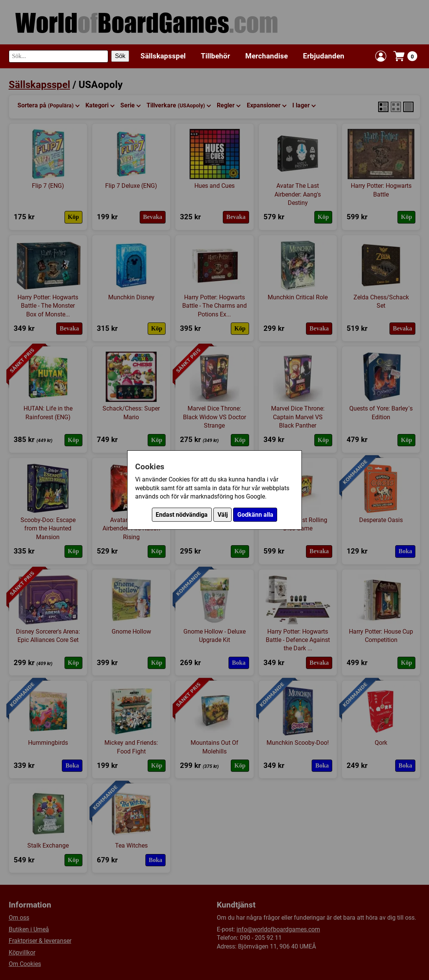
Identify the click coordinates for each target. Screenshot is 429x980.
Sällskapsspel (163, 56)
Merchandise (267, 56)
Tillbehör (215, 56)
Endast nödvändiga (182, 515)
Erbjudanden (324, 56)
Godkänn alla (255, 515)
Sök (120, 56)
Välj (223, 515)
